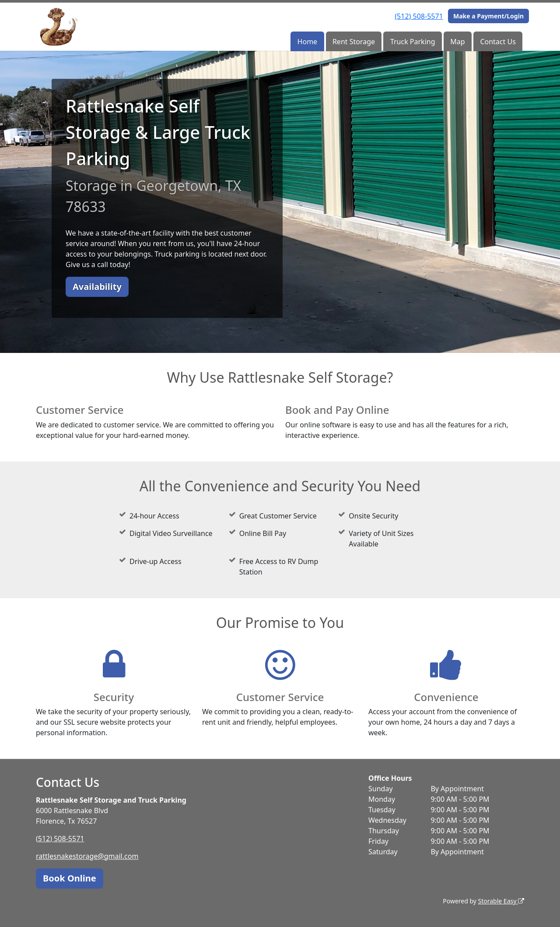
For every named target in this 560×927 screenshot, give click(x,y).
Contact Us (498, 42)
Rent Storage (354, 42)
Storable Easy (501, 901)
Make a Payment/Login (488, 16)
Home (308, 42)
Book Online (70, 878)
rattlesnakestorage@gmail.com (87, 856)
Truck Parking (413, 42)
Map (457, 42)
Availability (97, 287)
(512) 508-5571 (419, 16)
